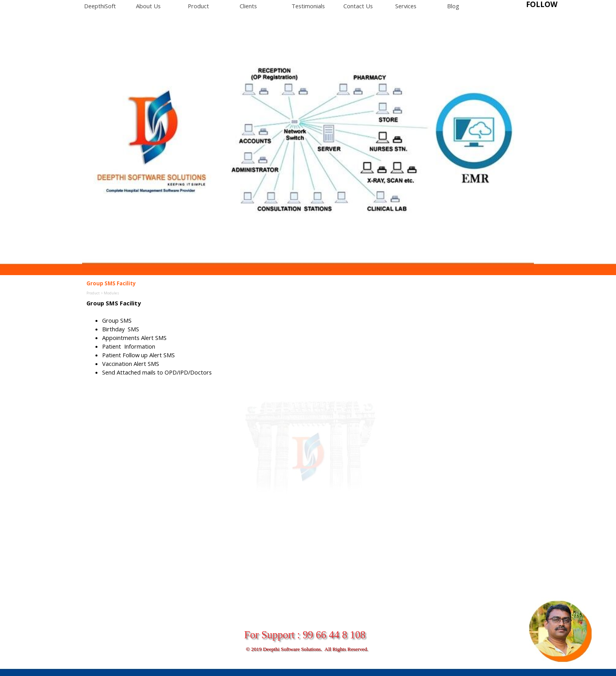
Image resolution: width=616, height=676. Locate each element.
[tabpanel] (553, 5)
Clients (248, 6)
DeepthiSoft (100, 6)
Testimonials (308, 6)
